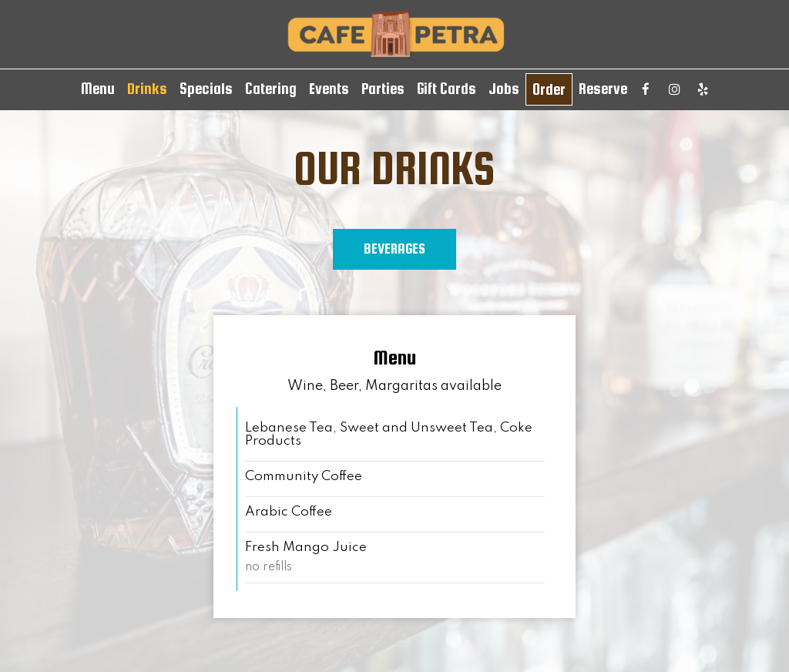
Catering (271, 89)
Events (329, 89)
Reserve (603, 89)
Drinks (147, 89)
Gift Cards (447, 89)
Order (549, 89)
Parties (383, 89)
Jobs (504, 89)
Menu (98, 89)
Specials (206, 89)
